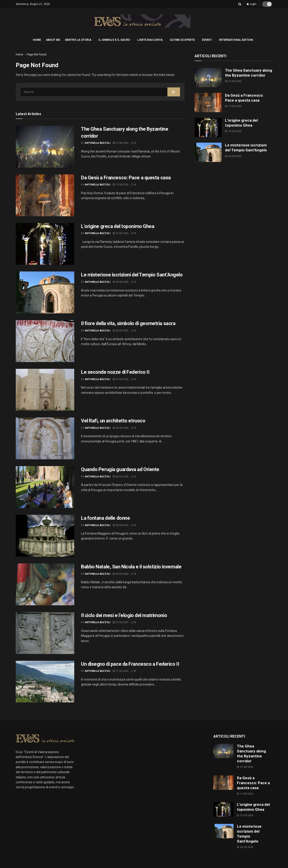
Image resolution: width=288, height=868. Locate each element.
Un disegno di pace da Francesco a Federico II (130, 664)
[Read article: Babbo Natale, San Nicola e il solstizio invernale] (45, 584)
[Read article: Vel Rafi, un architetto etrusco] (45, 438)
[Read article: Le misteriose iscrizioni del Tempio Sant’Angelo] (45, 292)
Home (19, 55)
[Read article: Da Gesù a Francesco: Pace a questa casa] (45, 195)
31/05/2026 (121, 233)
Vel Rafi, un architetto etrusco (113, 421)
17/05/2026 (121, 185)
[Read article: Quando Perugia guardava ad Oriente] (45, 487)
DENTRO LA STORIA (78, 40)
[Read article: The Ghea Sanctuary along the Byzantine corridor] (45, 147)
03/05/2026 (121, 574)
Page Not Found (37, 55)
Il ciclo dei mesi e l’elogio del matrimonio (124, 615)
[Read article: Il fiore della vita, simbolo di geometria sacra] (45, 341)
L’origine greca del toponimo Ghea (118, 226)
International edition (236, 40)
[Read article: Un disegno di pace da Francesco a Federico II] (45, 682)
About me (53, 40)
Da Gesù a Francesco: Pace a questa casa (126, 178)
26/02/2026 (121, 477)
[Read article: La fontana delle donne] (45, 536)
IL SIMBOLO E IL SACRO (114, 40)
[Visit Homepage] (141, 21)
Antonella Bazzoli (98, 143)
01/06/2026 (121, 143)
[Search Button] (240, 4)
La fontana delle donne (105, 518)
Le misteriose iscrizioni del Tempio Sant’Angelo (132, 275)
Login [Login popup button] (252, 4)
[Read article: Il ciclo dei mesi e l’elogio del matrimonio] (45, 633)
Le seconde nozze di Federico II (115, 372)
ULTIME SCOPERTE (182, 40)
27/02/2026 (121, 379)
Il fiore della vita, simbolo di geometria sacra (128, 323)
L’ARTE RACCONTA (150, 40)
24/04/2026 (121, 525)
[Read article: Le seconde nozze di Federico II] (45, 390)
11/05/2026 (121, 671)
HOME (37, 40)
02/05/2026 (121, 282)
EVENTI (207, 40)
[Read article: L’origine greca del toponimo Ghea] (45, 244)
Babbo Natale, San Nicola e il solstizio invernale (131, 567)
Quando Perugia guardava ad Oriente (120, 469)
